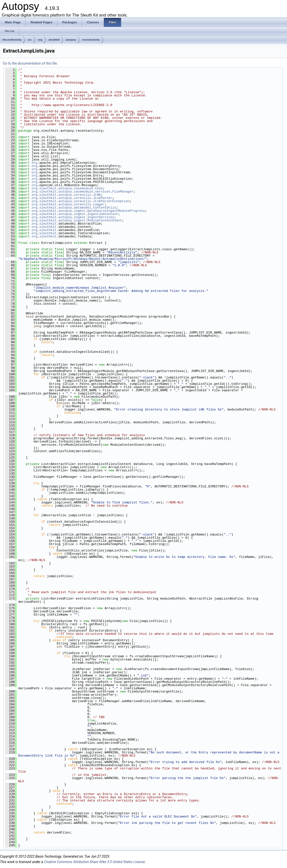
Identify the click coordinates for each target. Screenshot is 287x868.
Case (99, 188)
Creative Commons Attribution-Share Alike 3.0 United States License (94, 862)
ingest (80, 211)
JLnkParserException (111, 201)
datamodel (82, 208)
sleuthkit (54, 40)
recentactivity (91, 40)
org (40, 40)
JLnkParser (103, 198)
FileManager (123, 192)
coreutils (82, 195)
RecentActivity (12, 40)
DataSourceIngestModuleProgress (116, 211)
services (103, 192)
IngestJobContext (103, 214)
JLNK (97, 195)
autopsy (71, 40)
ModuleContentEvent (105, 220)
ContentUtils (105, 208)
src (30, 40)
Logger (99, 204)
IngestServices (101, 217)
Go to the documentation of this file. (30, 63)
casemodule (83, 188)
